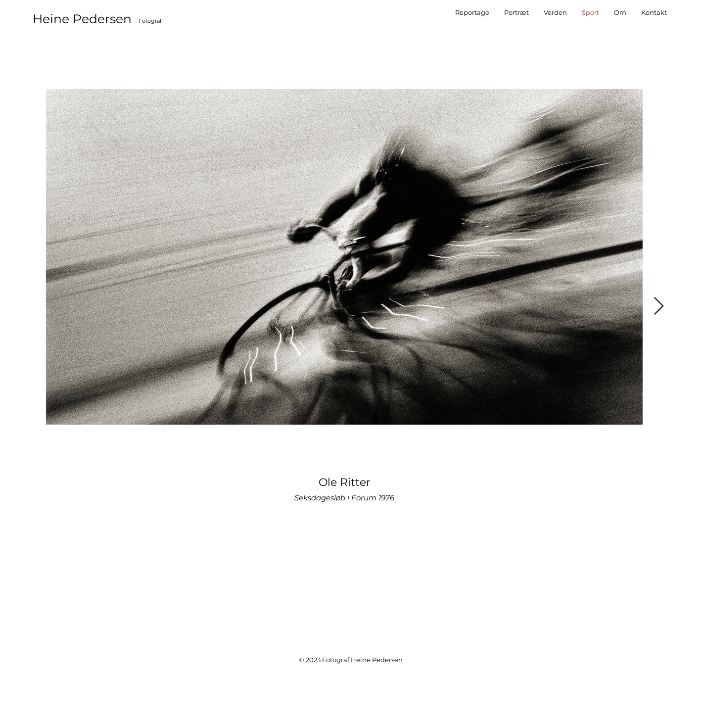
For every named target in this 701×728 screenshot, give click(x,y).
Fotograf (150, 21)
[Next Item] (659, 307)
